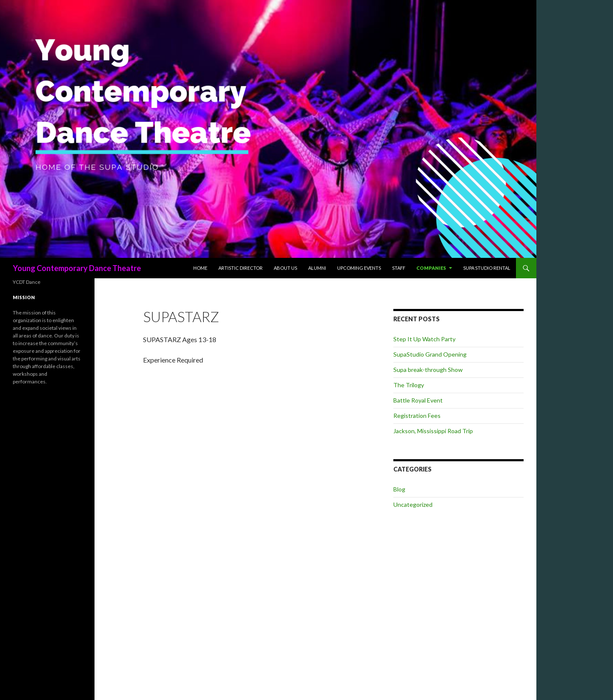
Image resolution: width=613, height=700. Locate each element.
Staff (399, 268)
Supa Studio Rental (487, 268)
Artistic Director (241, 268)
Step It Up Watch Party (424, 339)
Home (200, 268)
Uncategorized (413, 504)
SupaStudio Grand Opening (430, 354)
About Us (285, 268)
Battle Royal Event (418, 400)
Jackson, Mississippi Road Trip (433, 431)
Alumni (317, 268)
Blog (399, 489)
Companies (431, 268)
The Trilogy (409, 385)
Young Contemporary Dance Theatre (77, 268)
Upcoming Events (359, 268)
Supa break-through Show (428, 370)
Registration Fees (417, 416)
